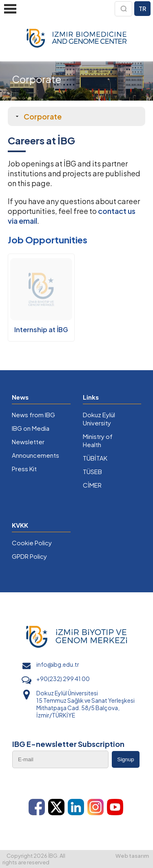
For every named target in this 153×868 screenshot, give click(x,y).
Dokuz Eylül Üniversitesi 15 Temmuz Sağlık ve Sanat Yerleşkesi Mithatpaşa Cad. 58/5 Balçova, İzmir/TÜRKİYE (85, 704)
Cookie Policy (32, 543)
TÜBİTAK (95, 458)
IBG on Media (31, 428)
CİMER (92, 485)
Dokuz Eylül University (99, 419)
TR (142, 9)
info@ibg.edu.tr (58, 664)
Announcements (35, 455)
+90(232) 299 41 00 (63, 679)
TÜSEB (92, 471)
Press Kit (24, 469)
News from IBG (33, 415)
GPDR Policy (29, 556)
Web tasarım (132, 856)
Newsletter (28, 442)
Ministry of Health (98, 440)
